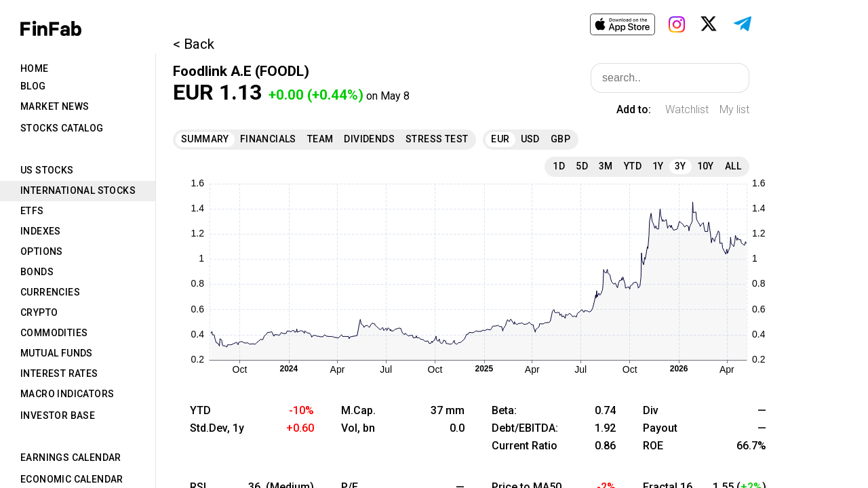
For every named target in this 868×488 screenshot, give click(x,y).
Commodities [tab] (54, 333)
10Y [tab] (706, 166)
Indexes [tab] (41, 231)
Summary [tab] (205, 139)
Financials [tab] (268, 139)
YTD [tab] (633, 166)
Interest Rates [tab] (59, 373)
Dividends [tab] (369, 139)
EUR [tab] (500, 139)
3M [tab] (606, 166)
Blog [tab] (33, 86)
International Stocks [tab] (78, 190)
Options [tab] (42, 251)
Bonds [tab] (37, 272)
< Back (194, 44)
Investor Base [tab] (58, 415)
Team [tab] (320, 139)
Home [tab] (35, 68)
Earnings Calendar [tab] (71, 457)
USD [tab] (530, 139)
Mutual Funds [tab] (57, 353)
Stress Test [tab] (437, 139)
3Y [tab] (680, 166)
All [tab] (733, 166)
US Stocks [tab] (47, 170)
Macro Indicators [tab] (67, 394)
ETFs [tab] (32, 211)
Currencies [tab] (50, 292)
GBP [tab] (560, 139)
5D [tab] (582, 166)
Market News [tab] (55, 106)
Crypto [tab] (39, 312)
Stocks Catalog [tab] (62, 128)
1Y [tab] (658, 166)
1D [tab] (559, 166)
